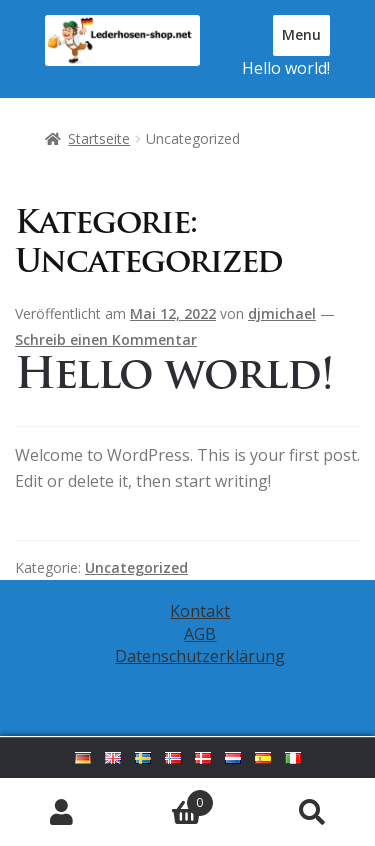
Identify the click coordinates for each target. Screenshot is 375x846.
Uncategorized (136, 567)
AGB (200, 634)
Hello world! (286, 68)
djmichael (282, 313)
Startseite (99, 138)
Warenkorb (169, 798)
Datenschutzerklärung (200, 656)
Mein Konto (62, 812)
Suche (312, 812)
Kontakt (200, 611)
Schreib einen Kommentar (106, 339)
